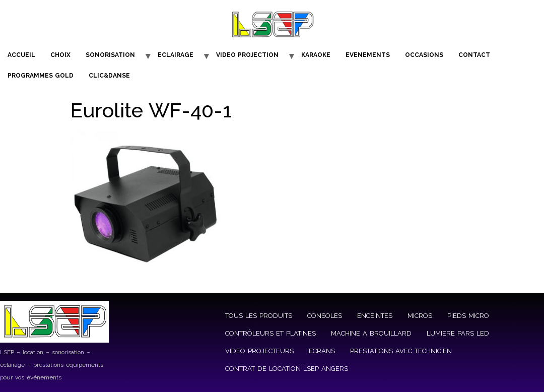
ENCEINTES (375, 316)
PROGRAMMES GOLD (41, 76)
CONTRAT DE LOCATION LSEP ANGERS (287, 369)
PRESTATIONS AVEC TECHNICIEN (401, 351)
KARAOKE (316, 55)
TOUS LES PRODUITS (259, 316)
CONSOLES (325, 316)
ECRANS (322, 351)
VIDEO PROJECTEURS (259, 351)
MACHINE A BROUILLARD (371, 333)
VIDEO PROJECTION (247, 55)
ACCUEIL (21, 55)
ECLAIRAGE (176, 55)
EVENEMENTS (368, 55)
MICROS (420, 316)
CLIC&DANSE (109, 76)
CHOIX (60, 55)
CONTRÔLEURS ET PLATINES (270, 333)
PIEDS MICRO (468, 316)
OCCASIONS (424, 55)
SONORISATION (110, 55)
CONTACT (474, 55)
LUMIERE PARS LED (458, 333)
